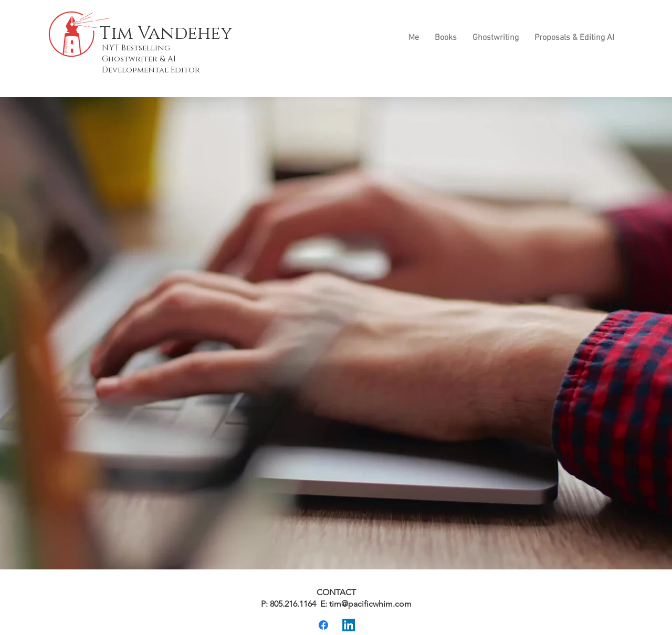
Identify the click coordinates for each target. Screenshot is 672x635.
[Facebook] (323, 625)
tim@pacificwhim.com (370, 604)
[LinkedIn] (349, 625)
